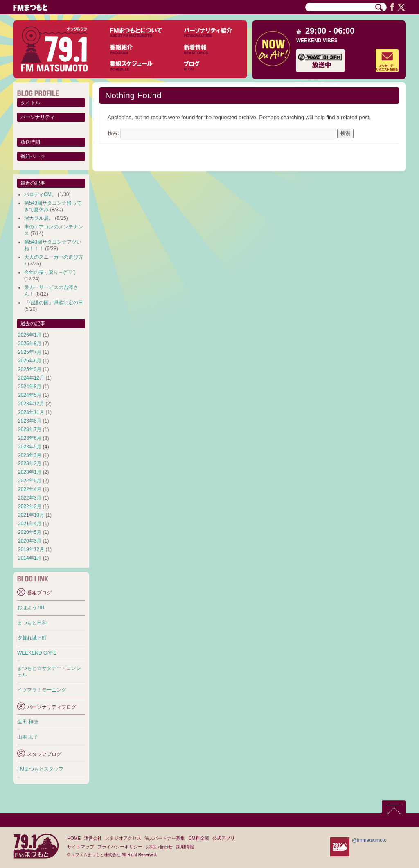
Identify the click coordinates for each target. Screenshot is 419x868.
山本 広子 (28, 737)
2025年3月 (30, 369)
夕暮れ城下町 (32, 638)
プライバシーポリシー (120, 847)
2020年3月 (30, 541)
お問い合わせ (159, 847)
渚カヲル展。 (39, 218)
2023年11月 (31, 412)
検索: (113, 133)
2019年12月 (31, 549)
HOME (74, 838)
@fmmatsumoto (369, 840)
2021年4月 (30, 524)
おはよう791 (31, 608)
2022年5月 (30, 481)
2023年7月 (30, 429)
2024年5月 (30, 395)
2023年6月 (30, 438)
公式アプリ (224, 838)
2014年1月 (30, 558)
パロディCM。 (40, 194)
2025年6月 (30, 361)
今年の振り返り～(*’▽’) (50, 272)
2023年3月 (30, 455)
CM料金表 (198, 838)
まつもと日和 (32, 623)
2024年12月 (31, 378)
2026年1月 (30, 335)
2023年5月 (30, 447)
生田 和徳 (28, 722)
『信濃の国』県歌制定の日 (54, 303)
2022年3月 (30, 498)
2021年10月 (31, 515)
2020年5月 (30, 532)
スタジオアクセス (123, 838)
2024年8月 (30, 387)
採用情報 (185, 847)
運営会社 (93, 838)
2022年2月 (30, 506)
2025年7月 (30, 352)
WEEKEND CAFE (37, 653)
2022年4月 (30, 489)
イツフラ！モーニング (42, 690)
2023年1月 (30, 472)
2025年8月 (30, 344)
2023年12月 (31, 404)
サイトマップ (81, 847)
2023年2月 (30, 463)
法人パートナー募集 (165, 838)
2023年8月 (30, 421)
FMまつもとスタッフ (40, 769)
